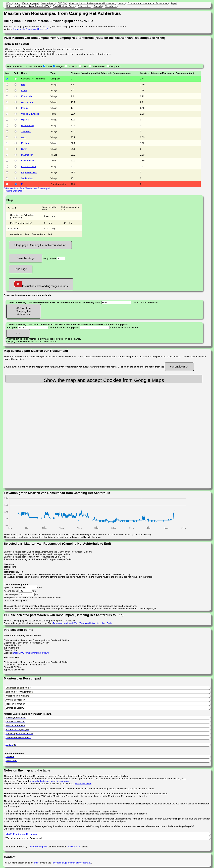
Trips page (21, 269)
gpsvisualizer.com (83, 784)
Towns (49, 66)
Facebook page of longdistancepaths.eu (71, 863)
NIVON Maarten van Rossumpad (22, 834)
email (36, 863)
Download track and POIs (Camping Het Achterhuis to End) (82, 623)
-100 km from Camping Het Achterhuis (24, 311)
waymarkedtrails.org (39, 781)
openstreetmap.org (59, 781)
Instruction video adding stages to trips (41, 284)
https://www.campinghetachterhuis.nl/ (31, 653)
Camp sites (115, 66)
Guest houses (98, 66)
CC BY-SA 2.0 (73, 847)
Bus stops (72, 66)
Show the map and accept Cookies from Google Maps (104, 380)
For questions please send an (19, 863)
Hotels (85, 66)
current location (179, 367)
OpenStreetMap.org (38, 847)
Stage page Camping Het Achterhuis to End (40, 245)
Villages (60, 66)
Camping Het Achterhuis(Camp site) (30, 29)
